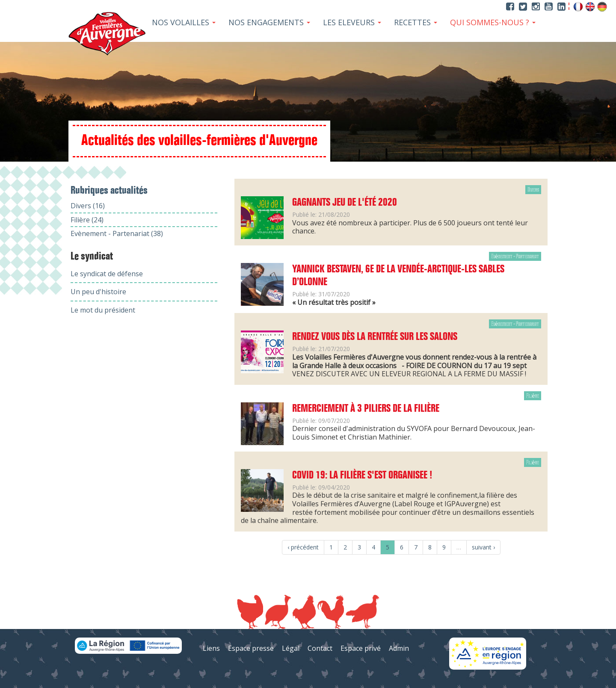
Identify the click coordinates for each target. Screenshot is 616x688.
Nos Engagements (269, 22)
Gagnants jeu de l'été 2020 (345, 203)
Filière (533, 396)
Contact (320, 648)
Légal (291, 648)
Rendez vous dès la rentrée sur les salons (375, 337)
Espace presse (251, 648)
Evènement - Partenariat (515, 256)
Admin (399, 648)
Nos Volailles (184, 22)
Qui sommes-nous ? (493, 22)
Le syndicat (92, 257)
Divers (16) (88, 206)
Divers (533, 190)
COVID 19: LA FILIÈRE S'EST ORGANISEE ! (362, 475)
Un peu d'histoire (98, 292)
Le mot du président (103, 310)
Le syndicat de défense (107, 274)
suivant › (483, 547)
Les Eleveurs (352, 22)
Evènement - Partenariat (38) (117, 233)
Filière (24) (87, 220)
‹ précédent (303, 547)
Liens (211, 648)
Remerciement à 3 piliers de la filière (366, 409)
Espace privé (361, 648)
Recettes (416, 22)
